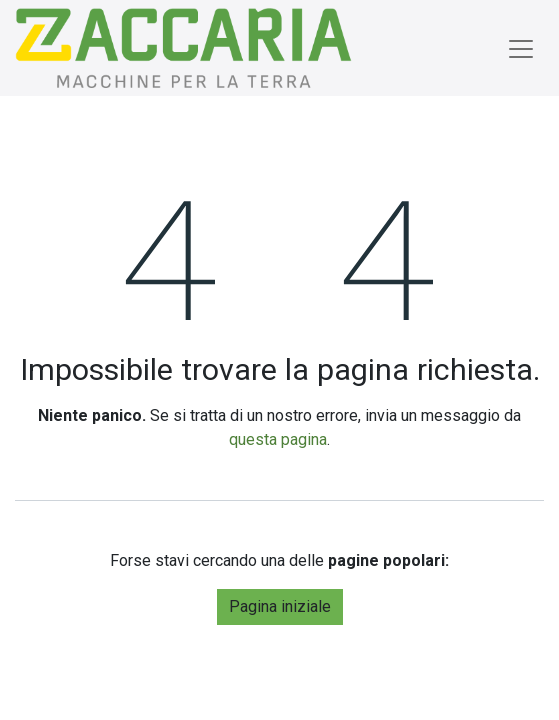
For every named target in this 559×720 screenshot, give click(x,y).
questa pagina (278, 439)
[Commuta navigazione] (521, 48)
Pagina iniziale (280, 606)
